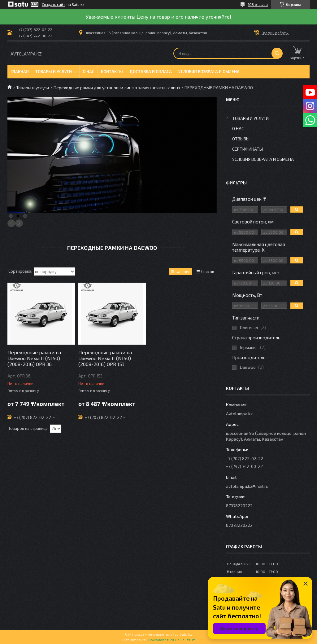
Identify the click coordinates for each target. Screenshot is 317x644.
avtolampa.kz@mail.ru (247, 486)
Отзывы (241, 139)
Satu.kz (186, 634)
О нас (89, 72)
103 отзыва (258, 4)
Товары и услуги (54, 72)
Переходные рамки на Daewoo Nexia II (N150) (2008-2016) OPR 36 (34, 358)
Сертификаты (248, 149)
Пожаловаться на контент (172, 640)
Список (208, 271)
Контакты (112, 72)
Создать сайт (53, 4)
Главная (20, 72)
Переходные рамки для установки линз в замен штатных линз (117, 88)
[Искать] (277, 53)
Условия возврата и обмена (209, 72)
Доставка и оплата (151, 72)
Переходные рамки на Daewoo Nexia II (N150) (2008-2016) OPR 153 (105, 358)
